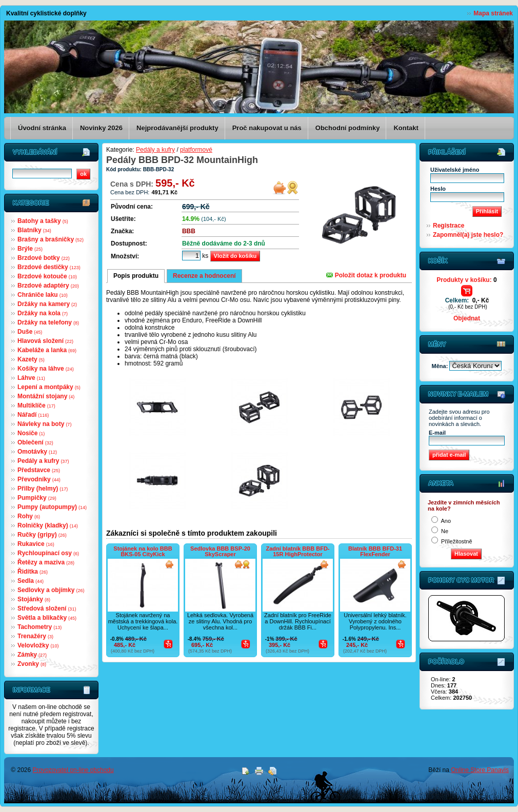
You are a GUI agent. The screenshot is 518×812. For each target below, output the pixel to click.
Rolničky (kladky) (48, 525)
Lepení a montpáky (49, 387)
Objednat (467, 318)
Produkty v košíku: (466, 280)
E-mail (437, 433)
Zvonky (32, 664)
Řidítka (33, 572)
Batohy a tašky (43, 221)
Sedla (31, 581)
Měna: (441, 366)
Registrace (449, 226)
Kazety (31, 359)
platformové (196, 150)
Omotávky (37, 452)
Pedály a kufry (43, 461)
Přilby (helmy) (43, 489)
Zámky (32, 655)
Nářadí (33, 415)
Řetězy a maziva (46, 562)
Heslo (438, 189)
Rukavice (36, 544)
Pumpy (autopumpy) (52, 507)
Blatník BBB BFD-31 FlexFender (375, 551)
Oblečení (35, 442)
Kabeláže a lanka (47, 350)
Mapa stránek (493, 13)
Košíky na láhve (46, 369)
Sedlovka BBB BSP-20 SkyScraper (220, 551)
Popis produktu (136, 276)
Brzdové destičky (49, 267)
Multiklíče (36, 405)
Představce (39, 470)
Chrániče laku (43, 295)
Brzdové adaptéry (48, 286)
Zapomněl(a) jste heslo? (468, 235)
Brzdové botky (44, 258)
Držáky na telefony (48, 322)
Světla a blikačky (47, 618)
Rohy (29, 516)
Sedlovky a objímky (51, 590)
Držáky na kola (43, 313)
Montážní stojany (46, 396)
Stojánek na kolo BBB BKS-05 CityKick (143, 551)
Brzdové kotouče (47, 276)
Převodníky (39, 479)
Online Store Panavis (480, 770)
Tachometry (39, 627)
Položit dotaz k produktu (366, 275)
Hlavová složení (45, 341)
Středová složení (47, 608)
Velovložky (38, 645)
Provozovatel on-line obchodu (73, 770)
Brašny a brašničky (51, 239)
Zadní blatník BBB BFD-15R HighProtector (297, 551)
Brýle (30, 249)
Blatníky (34, 230)
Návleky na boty (44, 424)
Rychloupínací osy (48, 553)
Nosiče (31, 433)
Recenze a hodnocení (204, 276)
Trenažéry (35, 636)
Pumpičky (37, 498)
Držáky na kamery (47, 304)
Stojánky (34, 599)
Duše (30, 332)
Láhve (31, 378)
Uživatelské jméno (455, 170)
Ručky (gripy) (42, 535)
